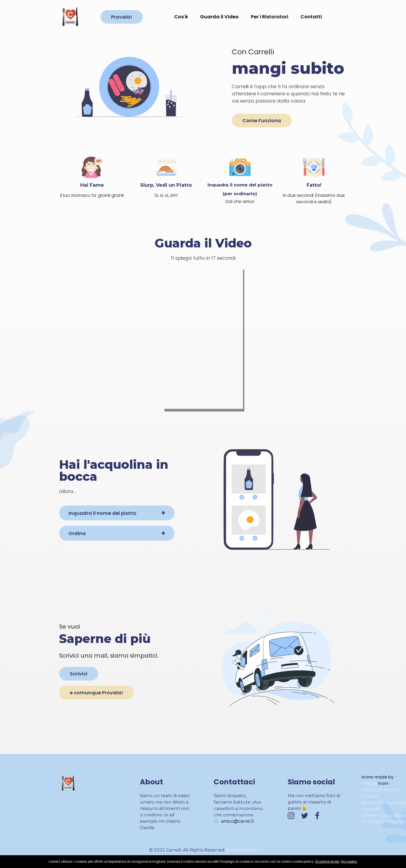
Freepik (369, 783)
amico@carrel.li (237, 821)
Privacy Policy (241, 850)
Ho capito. (349, 861)
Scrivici (79, 674)
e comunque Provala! (96, 693)
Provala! (122, 17)
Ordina (77, 533)
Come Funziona (262, 121)
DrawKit (370, 796)
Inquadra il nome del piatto (102, 513)
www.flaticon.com (381, 790)
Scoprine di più (327, 861)
